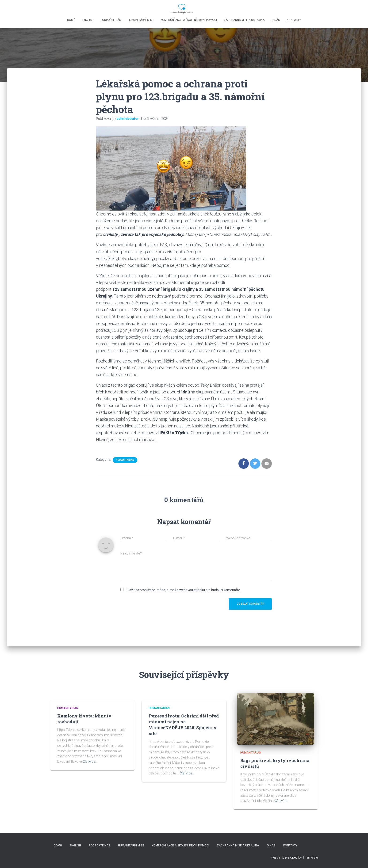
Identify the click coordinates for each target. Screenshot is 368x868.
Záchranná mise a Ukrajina (244, 20)
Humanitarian (125, 460)
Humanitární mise (141, 20)
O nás (276, 20)
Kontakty (294, 20)
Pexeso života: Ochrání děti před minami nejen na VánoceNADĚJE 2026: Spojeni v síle (184, 725)
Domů (71, 20)
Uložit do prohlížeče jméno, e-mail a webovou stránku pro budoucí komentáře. (184, 590)
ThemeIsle (310, 857)
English (88, 20)
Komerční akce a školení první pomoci (189, 20)
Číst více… (90, 762)
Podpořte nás (111, 20)
